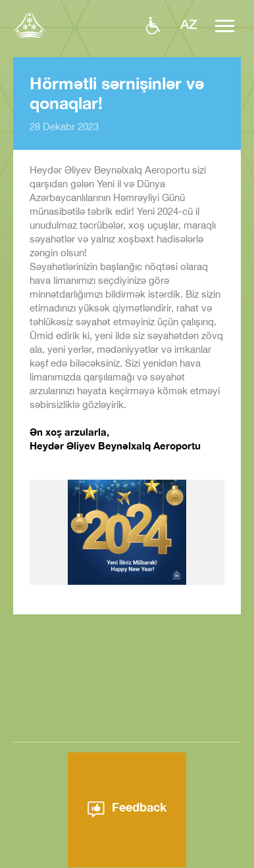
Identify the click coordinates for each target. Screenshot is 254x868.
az (189, 24)
